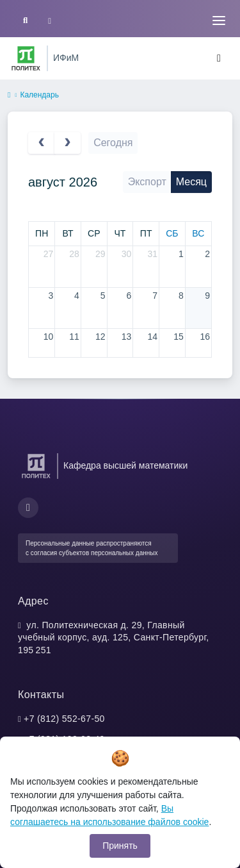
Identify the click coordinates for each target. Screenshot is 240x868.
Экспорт (147, 182)
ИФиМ (66, 58)
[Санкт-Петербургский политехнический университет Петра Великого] (26, 58)
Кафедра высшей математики (125, 465)
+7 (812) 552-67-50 (64, 719)
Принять (120, 846)
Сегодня (113, 143)
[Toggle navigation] (219, 21)
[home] (9, 96)
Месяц (191, 182)
